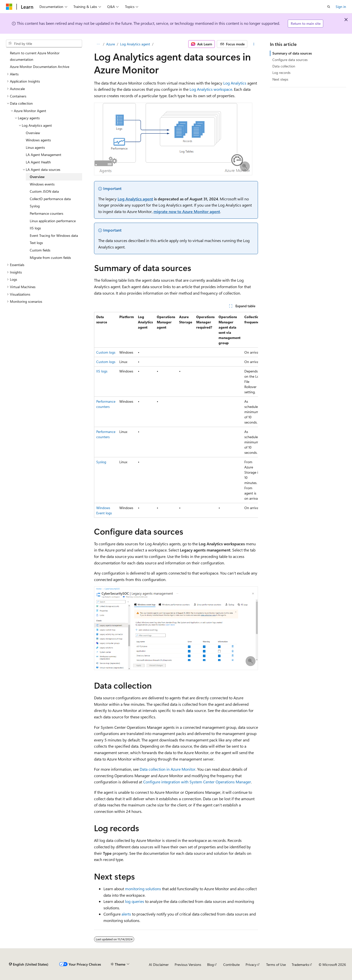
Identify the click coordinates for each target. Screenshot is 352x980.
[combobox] (44, 44)
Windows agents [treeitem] (38, 140)
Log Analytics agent (135, 44)
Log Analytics (235, 83)
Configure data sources (290, 60)
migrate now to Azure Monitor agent (187, 211)
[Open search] (329, 7)
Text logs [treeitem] (36, 243)
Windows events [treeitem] (42, 184)
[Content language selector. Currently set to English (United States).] (29, 964)
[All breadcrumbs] (98, 44)
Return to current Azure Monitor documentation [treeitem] (35, 56)
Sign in (341, 7)
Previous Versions (188, 965)
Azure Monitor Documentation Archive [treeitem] (40, 67)
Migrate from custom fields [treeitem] (50, 258)
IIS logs (102, 371)
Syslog (101, 462)
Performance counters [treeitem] (47, 213)
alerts (126, 914)
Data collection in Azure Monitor (168, 769)
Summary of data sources (292, 53)
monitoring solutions (143, 889)
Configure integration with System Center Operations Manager (197, 782)
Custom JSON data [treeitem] (44, 191)
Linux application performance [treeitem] (53, 221)
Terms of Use (276, 965)
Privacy (251, 965)
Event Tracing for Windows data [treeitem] (54, 235)
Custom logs (106, 352)
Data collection (284, 66)
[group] (176, 415)
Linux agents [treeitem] (35, 147)
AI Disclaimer (159, 965)
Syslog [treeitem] (35, 206)
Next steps (280, 79)
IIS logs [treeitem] (35, 228)
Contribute (231, 965)
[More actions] (254, 44)
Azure (111, 44)
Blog (210, 965)
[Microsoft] (9, 7)
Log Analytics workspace (211, 89)
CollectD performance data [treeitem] (50, 199)
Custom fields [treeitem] (40, 250)
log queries (135, 901)
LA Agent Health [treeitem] (38, 162)
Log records (281, 73)
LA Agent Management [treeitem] (44, 155)
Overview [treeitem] (33, 133)
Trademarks (300, 965)
